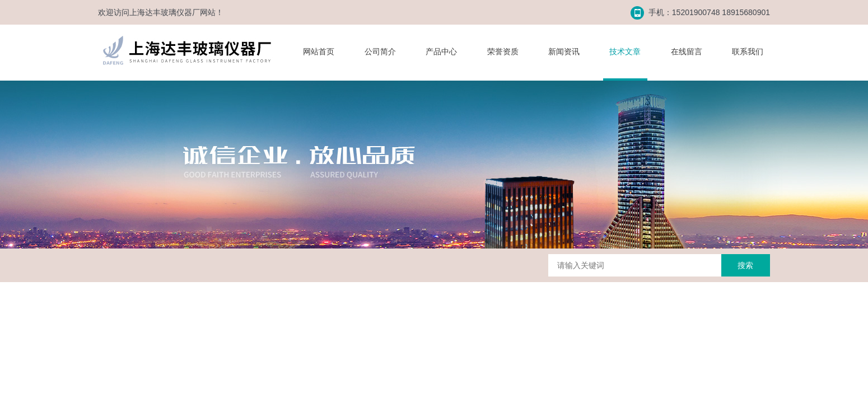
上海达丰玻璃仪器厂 (165, 12)
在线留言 (687, 51)
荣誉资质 (503, 51)
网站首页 (319, 51)
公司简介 (380, 51)
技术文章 (625, 51)
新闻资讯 (564, 51)
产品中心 (441, 51)
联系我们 (748, 51)
